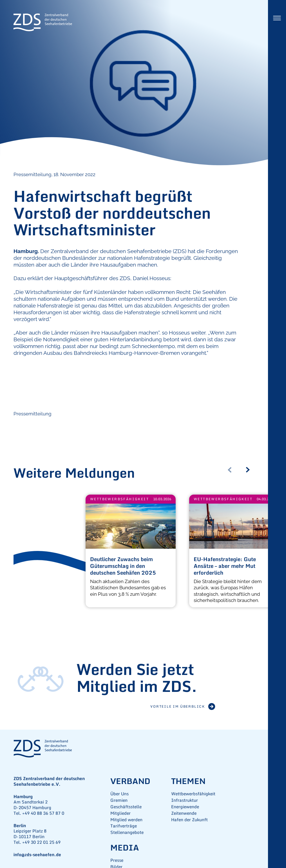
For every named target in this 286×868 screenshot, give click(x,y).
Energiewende (185, 807)
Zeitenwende (184, 813)
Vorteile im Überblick (178, 706)
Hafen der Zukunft (189, 820)
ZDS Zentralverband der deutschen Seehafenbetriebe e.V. (43, 23)
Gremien (119, 800)
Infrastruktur (185, 800)
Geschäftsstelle (126, 807)
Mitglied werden (126, 820)
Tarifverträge (124, 826)
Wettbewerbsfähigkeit (119, 499)
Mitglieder (120, 813)
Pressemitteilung (33, 414)
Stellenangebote (127, 832)
